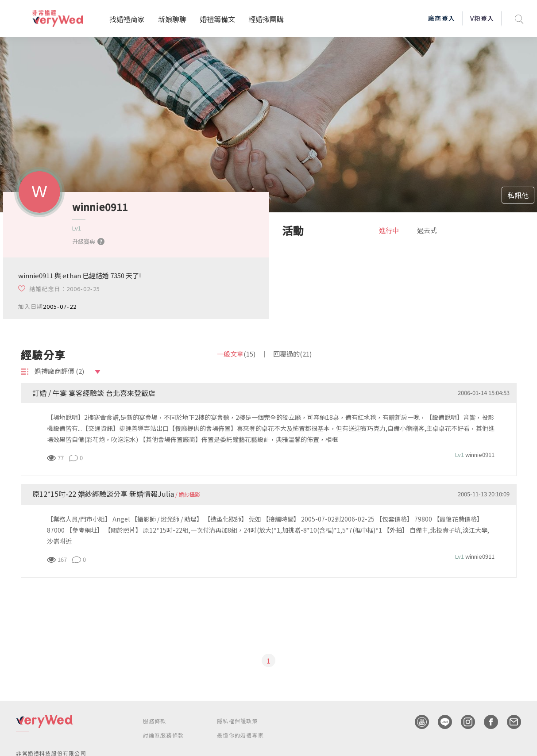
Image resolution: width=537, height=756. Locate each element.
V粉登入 (482, 18)
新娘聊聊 (172, 19)
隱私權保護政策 (237, 721)
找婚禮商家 (127, 19)
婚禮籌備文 (217, 19)
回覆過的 (292, 354)
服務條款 (155, 721)
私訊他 (518, 195)
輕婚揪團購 (266, 19)
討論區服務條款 (163, 735)
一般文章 (236, 354)
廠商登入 (441, 18)
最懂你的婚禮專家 (240, 735)
